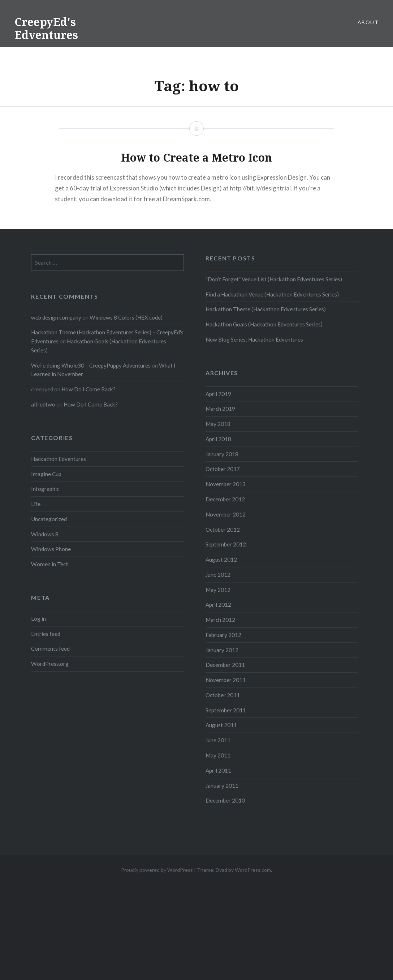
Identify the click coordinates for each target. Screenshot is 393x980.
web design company (56, 317)
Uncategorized (49, 519)
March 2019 (220, 409)
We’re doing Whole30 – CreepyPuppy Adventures (91, 365)
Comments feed (50, 649)
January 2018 (222, 454)
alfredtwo (43, 404)
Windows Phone (51, 549)
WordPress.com (253, 870)
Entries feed (46, 634)
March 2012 (220, 620)
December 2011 (225, 665)
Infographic (45, 489)
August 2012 (221, 559)
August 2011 (221, 725)
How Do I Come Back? (88, 389)
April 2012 (218, 605)
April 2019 (218, 394)
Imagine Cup (46, 474)
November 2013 (226, 484)
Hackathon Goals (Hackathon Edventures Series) (264, 324)
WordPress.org (50, 664)
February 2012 (223, 635)
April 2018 (218, 439)
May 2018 (218, 424)
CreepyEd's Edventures (46, 28)
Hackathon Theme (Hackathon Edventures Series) (266, 309)
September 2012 (226, 544)
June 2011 (218, 740)
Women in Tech (50, 564)
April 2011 (218, 770)
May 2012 (218, 590)
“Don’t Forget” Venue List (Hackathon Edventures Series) (274, 279)
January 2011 (222, 786)
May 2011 (218, 755)
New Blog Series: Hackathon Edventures (254, 339)
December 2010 (225, 800)
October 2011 (223, 695)
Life (36, 504)
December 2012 (225, 499)
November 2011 (226, 680)
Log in (38, 619)
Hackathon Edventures (59, 459)
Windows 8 (45, 534)
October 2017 (223, 469)
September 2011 (226, 710)
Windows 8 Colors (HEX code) (126, 317)
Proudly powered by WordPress (157, 870)
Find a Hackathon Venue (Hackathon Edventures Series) (272, 294)
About (368, 22)
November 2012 (226, 514)
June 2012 (218, 575)
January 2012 (222, 650)
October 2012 (223, 529)
